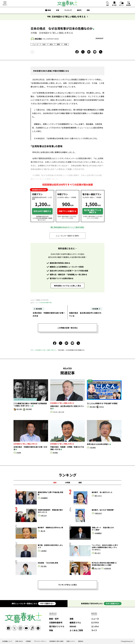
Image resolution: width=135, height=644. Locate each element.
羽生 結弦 (44, 566)
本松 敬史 (38, 39)
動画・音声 (54, 619)
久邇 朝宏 (44, 551)
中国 (65, 44)
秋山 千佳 (98, 569)
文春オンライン (71, 641)
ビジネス (95, 623)
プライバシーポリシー (40, 641)
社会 (44, 44)
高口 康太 (19, 409)
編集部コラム (75, 623)
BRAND (73, 627)
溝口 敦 (43, 531)
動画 (49, 10)
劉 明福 (55, 453)
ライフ (94, 630)
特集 (51, 630)
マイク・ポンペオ (59, 412)
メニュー (5, 5)
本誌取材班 (108, 569)
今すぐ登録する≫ (47, 603)
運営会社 (81, 641)
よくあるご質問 (76, 630)
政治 (51, 44)
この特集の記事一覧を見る (67, 328)
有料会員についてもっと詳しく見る (67, 286)
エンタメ (95, 627)
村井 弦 (101, 407)
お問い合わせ (19, 641)
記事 (58, 10)
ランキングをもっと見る (67, 585)
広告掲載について (7, 641)
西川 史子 (98, 553)
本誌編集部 (44, 498)
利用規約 (28, 641)
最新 (55, 483)
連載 (88, 10)
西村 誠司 (93, 407)
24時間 (67, 483)
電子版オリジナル (57, 627)
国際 (58, 44)
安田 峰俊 (29, 409)
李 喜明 (19, 453)
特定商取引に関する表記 (56, 641)
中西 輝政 (93, 448)
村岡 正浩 (44, 516)
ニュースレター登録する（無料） (67, 236)
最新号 (79, 10)
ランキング (68, 10)
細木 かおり (98, 496)
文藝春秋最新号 (56, 623)
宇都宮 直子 (98, 513)
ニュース (35, 44)
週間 (80, 483)
